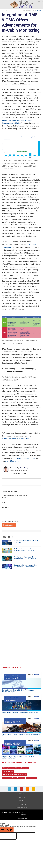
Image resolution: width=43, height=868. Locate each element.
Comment (6, 507)
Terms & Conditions (22, 808)
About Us (22, 801)
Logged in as (22, 815)
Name (4, 497)
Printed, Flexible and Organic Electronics (16, 768)
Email (4, 502)
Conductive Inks (8, 771)
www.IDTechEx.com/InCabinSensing (15, 439)
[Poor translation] (10, 830)
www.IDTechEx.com (13, 461)
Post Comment (9, 525)
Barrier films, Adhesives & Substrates (15, 775)
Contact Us (22, 797)
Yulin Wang (39, 11)
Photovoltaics (32, 778)
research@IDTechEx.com (27, 458)
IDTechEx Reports (12, 668)
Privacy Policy (22, 804)
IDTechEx (22, 812)
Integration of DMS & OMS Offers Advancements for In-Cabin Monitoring (21, 22)
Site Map (22, 794)
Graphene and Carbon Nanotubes (14, 778)
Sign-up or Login (22, 818)
